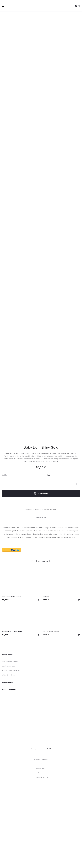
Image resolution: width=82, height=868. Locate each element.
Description (41, 602)
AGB (41, 848)
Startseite (41, 857)
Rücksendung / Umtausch (11, 755)
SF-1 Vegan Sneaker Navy (12, 681)
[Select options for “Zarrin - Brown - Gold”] (78, 719)
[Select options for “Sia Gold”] (78, 684)
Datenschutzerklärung (41, 844)
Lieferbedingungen (8, 750)
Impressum (41, 839)
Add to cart (41, 578)
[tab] (41, 602)
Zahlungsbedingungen (10, 746)
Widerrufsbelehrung (9, 759)
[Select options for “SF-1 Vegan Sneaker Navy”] (38, 684)
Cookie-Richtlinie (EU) (41, 861)
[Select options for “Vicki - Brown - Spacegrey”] (38, 719)
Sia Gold (46, 681)
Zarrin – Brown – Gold (51, 716)
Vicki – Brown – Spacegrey (12, 716)
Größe (5, 559)
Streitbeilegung (41, 852)
